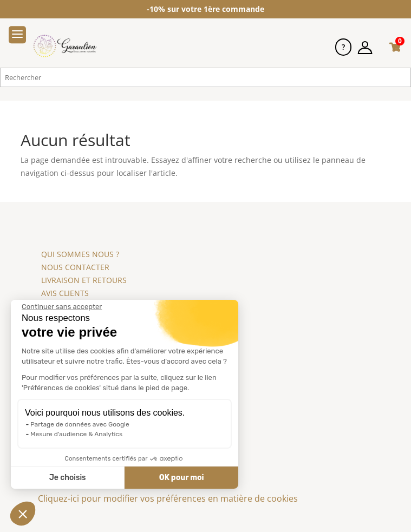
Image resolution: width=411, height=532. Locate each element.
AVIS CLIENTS (65, 293)
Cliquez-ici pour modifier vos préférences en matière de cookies (168, 498)
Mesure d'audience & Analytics (75, 434)
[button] (23, 514)
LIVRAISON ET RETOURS (84, 280)
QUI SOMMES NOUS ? (80, 254)
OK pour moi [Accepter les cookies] (180, 478)
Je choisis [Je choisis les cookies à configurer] (66, 478)
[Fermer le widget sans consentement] (61, 307)
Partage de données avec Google (79, 424)
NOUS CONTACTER (75, 267)
